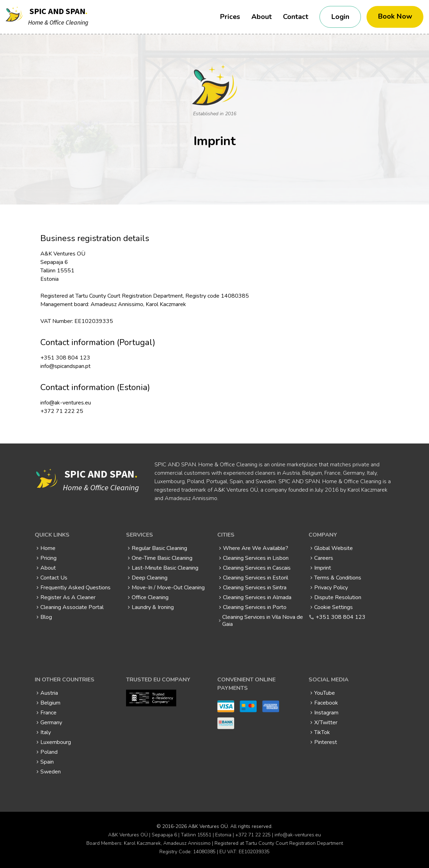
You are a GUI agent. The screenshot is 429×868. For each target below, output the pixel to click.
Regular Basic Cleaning (159, 548)
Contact (296, 17)
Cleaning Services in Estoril (256, 578)
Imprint (323, 568)
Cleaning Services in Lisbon (256, 558)
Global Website (334, 548)
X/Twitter (326, 723)
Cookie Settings (334, 607)
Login (340, 17)
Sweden (51, 772)
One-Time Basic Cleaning (162, 558)
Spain (47, 762)
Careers (324, 558)
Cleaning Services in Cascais (257, 568)
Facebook (326, 703)
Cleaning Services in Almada (257, 597)
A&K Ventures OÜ (208, 826)
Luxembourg (56, 742)
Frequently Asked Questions (75, 588)
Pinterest (326, 742)
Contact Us (54, 578)
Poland (49, 752)
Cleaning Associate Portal (72, 607)
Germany (51, 723)
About (262, 17)
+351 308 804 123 (341, 617)
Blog (46, 617)
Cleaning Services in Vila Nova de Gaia (263, 621)
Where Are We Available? (256, 548)
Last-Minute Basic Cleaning (165, 568)
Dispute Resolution (338, 597)
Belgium (50, 703)
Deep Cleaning (150, 578)
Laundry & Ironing (153, 607)
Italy (46, 732)
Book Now (395, 16)
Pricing (48, 558)
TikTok (322, 732)
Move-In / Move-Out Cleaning (168, 588)
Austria (49, 693)
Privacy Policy (331, 588)
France (48, 713)
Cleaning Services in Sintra (255, 588)
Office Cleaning (150, 597)
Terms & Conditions (338, 578)
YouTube (325, 693)
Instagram (326, 713)
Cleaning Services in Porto (255, 607)
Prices (230, 17)
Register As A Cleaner (68, 597)
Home (48, 548)
